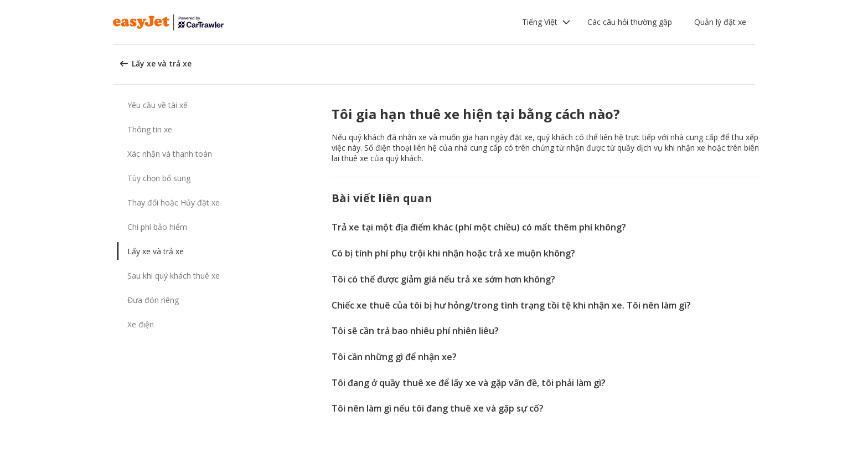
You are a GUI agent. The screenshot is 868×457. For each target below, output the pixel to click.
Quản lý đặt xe (720, 22)
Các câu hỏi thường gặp (630, 22)
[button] (546, 22)
